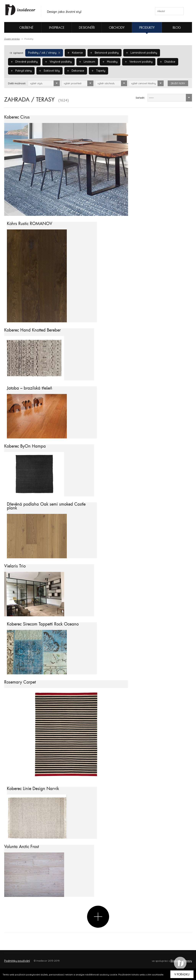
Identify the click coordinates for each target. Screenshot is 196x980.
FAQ (186, 959)
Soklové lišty (21, 71)
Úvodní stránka (12, 39)
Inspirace (57, 28)
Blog (177, 28)
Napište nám (39, 959)
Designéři (87, 28)
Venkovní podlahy (101, 62)
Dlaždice (129, 62)
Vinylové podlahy (24, 62)
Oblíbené (20, 27)
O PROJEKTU (15, 959)
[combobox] (44, 83)
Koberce (73, 53)
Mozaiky (74, 62)
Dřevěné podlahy (171, 53)
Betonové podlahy (101, 53)
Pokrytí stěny (154, 62)
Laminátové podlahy (137, 53)
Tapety (68, 71)
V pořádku (182, 974)
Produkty (147, 28)
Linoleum (51, 62)
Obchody (117, 28)
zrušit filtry (178, 84)
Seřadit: (140, 98)
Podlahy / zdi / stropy (43, 53)
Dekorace (46, 71)
